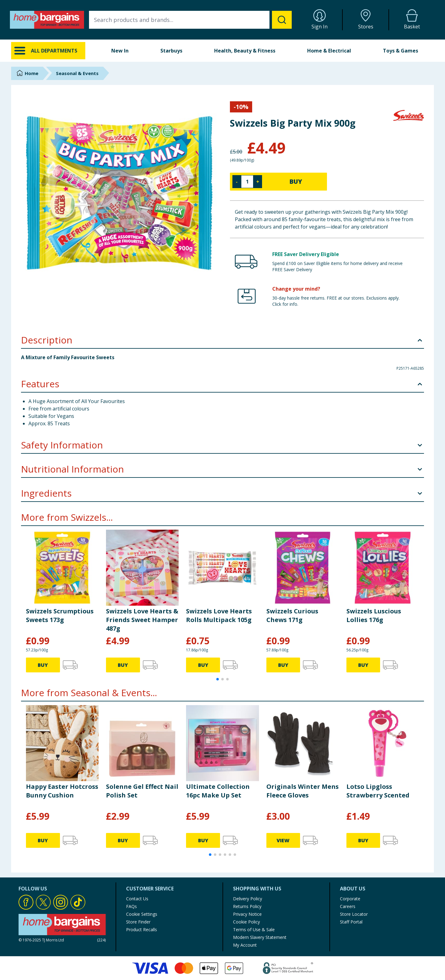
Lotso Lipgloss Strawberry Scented (378, 791)
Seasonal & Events (77, 73)
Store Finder (138, 922)
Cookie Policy (246, 922)
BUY (296, 181)
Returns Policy (247, 906)
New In (120, 51)
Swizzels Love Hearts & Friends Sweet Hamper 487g (142, 620)
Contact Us (137, 899)
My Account (245, 945)
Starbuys (171, 51)
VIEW (283, 840)
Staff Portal (351, 922)
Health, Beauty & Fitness (245, 51)
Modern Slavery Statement (260, 937)
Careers (348, 906)
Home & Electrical (329, 51)
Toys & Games (400, 51)
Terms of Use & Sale (254, 930)
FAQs (131, 906)
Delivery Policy (248, 899)
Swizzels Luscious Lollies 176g (374, 615)
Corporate (350, 899)
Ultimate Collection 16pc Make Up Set (218, 791)
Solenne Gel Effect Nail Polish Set (142, 791)
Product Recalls (142, 930)
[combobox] (190, 20)
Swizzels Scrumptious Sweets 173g (60, 615)
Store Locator (354, 914)
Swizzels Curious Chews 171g (292, 615)
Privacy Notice (247, 914)
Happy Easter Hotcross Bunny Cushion (62, 791)
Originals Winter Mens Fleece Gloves (303, 791)
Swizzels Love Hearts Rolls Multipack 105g (219, 615)
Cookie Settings (142, 914)
